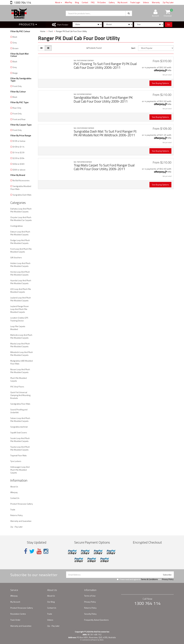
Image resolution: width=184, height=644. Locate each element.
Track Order (15, 620)
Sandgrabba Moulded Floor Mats (21, 188)
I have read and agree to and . (145, 579)
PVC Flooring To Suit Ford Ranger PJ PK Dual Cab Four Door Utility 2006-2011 (105, 66)
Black (15, 37)
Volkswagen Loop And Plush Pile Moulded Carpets (20, 470)
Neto (102, 640)
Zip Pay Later (168, 2)
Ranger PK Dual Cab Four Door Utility (71, 31)
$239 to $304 (19, 158)
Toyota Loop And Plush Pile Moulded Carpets (20, 448)
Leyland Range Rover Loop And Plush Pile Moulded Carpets (20, 309)
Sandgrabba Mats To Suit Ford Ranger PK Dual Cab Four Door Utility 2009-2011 (103, 99)
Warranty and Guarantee (21, 521)
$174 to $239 (19, 152)
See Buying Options (160, 83)
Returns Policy (16, 515)
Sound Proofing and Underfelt (19, 411)
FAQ (93, 2)
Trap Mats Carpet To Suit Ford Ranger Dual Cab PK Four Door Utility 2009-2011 (104, 167)
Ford (51, 31)
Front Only (17, 86)
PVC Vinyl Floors (17, 387)
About (59, 2)
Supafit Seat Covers (19, 432)
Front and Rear (19, 119)
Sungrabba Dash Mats (22, 195)
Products (28, 25)
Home (43, 31)
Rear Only (17, 108)
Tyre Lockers (16, 461)
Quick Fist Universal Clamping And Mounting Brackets (20, 395)
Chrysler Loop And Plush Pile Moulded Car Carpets (21, 219)
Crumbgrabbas (17, 226)
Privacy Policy (168, 579)
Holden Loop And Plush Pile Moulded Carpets (20, 265)
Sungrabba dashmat (19, 427)
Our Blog (51, 602)
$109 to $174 (19, 147)
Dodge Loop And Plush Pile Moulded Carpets (20, 242)
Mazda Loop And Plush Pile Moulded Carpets (20, 345)
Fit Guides (102, 2)
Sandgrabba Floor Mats (20, 404)
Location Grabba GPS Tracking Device (19, 319)
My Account (122, 2)
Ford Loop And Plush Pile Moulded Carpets (21, 250)
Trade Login (135, 2)
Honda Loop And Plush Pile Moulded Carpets (20, 273)
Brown (16, 48)
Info (169, 70)
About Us (14, 487)
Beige (15, 73)
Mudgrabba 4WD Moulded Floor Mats (22, 362)
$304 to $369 (19, 164)
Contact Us (15, 498)
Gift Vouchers (16, 257)
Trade (13, 510)
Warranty (156, 2)
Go (169, 24)
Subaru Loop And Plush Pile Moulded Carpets (20, 420)
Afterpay (14, 492)
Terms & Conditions (149, 579)
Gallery (112, 2)
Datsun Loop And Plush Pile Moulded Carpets (20, 233)
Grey (15, 43)
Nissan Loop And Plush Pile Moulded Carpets (20, 371)
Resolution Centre (18, 614)
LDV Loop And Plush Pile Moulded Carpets (21, 290)
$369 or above (19, 170)
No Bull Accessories (21, 180)
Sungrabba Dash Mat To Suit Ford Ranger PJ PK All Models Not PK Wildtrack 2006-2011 (105, 133)
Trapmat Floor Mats (19, 455)
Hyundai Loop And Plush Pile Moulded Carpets (21, 282)
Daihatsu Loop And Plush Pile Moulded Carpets (21, 210)
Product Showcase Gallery (22, 504)
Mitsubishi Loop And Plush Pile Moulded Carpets (22, 354)
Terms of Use (90, 596)
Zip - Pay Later (16, 527)
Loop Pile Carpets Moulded (18, 328)
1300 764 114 (22, 3)
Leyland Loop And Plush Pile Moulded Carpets (21, 299)
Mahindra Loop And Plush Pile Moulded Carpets (21, 336)
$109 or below (19, 141)
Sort (133, 48)
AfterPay (68, 2)
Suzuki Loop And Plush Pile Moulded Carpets (20, 440)
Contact (85, 2)
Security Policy (90, 614)
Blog (77, 2)
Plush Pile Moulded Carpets (19, 379)
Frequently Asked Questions (96, 620)
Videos (146, 2)
